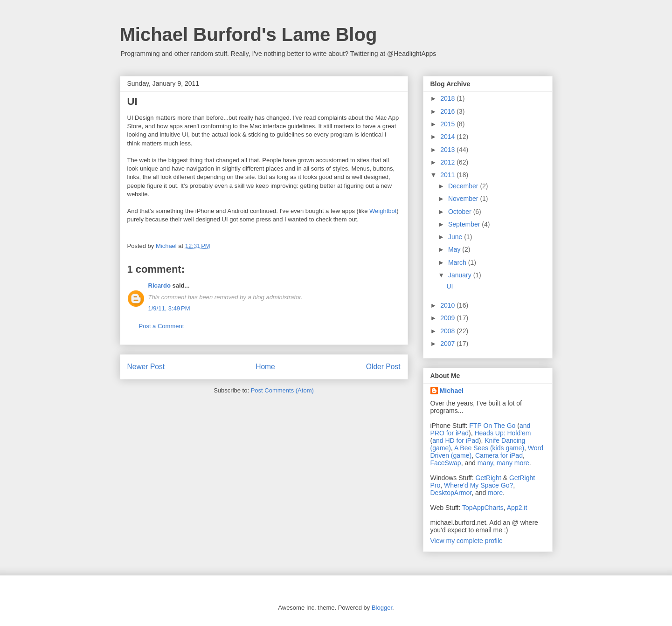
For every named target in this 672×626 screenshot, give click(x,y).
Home (265, 367)
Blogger (382, 608)
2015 (448, 124)
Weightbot (383, 211)
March (458, 262)
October (461, 212)
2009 (448, 318)
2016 (448, 111)
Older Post (383, 367)
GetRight (488, 478)
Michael (452, 391)
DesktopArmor (451, 493)
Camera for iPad (499, 455)
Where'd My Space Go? (478, 485)
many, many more (503, 463)
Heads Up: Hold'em (502, 433)
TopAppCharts (483, 508)
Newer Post (146, 367)
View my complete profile (467, 541)
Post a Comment (162, 326)
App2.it (517, 508)
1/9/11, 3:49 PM (169, 308)
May (455, 249)
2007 (448, 344)
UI (450, 286)
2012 (448, 162)
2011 (448, 175)
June (456, 237)
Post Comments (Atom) (282, 390)
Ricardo (159, 285)
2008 (448, 331)
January (461, 275)
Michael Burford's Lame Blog (249, 34)
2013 (448, 150)
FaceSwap (446, 463)
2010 (448, 305)
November (464, 199)
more (495, 493)
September (465, 224)
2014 (448, 137)
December (464, 186)
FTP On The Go (492, 426)
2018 (448, 98)
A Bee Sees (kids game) (489, 448)
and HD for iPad (456, 440)
